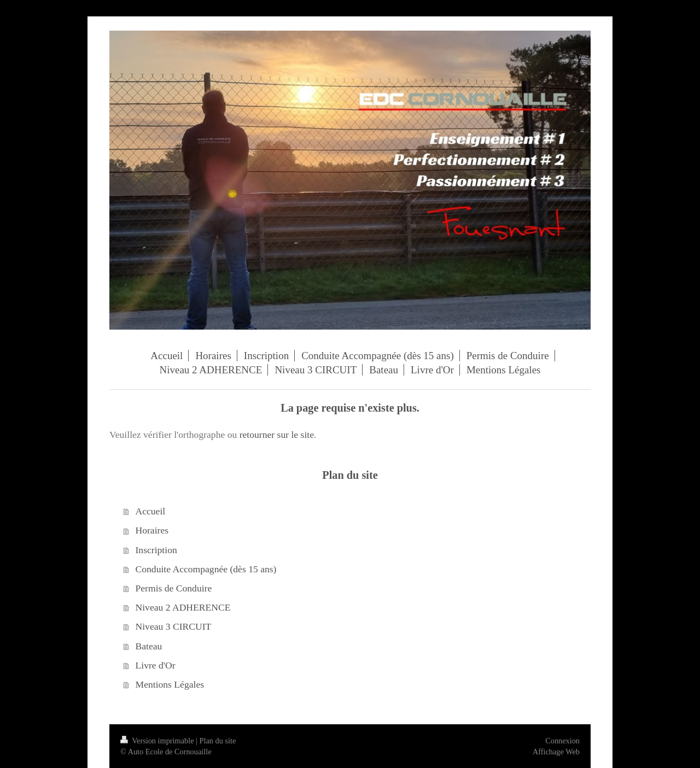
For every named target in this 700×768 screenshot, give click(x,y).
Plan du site (218, 741)
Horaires (152, 530)
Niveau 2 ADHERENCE (183, 607)
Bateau (149, 646)
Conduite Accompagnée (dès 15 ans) (206, 569)
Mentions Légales (170, 684)
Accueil (151, 511)
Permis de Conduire (174, 588)
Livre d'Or (156, 665)
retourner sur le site (277, 435)
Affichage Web (556, 752)
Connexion (562, 741)
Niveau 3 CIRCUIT (174, 626)
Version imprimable (158, 741)
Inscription (156, 550)
